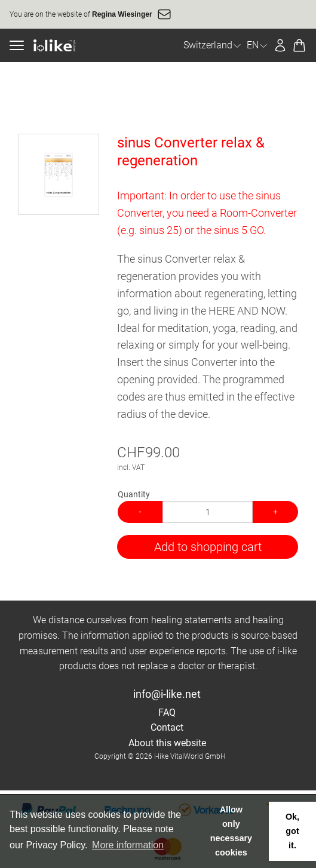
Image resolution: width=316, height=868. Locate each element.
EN (257, 45)
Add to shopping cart (208, 547)
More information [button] (128, 845)
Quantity (134, 494)
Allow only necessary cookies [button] (231, 831)
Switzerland (213, 45)
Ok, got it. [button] (292, 831)
